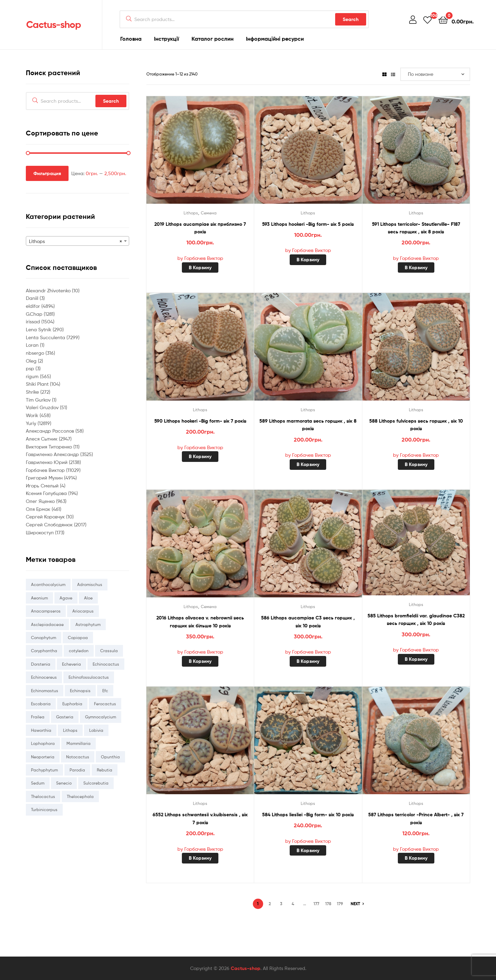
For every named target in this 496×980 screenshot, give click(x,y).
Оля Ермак (39, 509)
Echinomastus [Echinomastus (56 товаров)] (45, 691)
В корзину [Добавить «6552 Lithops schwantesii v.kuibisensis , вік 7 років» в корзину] (200, 858)
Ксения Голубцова (47, 493)
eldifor (34, 306)
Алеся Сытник (42, 439)
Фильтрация (47, 173)
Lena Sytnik (39, 329)
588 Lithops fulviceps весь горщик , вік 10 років (416, 425)
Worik (33, 415)
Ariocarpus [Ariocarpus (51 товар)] (83, 611)
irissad (34, 321)
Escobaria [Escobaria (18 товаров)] (41, 704)
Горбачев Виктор (46, 470)
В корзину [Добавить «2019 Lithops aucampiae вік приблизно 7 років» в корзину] (200, 267)
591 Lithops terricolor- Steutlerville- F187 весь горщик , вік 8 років (416, 228)
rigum (33, 376)
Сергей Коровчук (46, 517)
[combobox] (77, 241)
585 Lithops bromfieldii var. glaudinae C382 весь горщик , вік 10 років (416, 620)
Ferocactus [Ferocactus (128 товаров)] (105, 704)
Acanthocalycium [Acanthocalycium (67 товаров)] (48, 584)
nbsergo (36, 353)
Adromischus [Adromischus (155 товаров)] (90, 584)
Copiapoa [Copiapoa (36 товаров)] (78, 638)
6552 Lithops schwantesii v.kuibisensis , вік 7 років (200, 819)
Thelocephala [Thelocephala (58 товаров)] (80, 796)
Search (351, 19)
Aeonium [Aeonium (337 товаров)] (39, 598)
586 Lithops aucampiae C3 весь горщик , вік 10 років (308, 622)
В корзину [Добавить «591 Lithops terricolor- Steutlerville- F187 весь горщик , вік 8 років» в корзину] (416, 267)
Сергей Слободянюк (50, 524)
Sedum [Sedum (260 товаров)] (38, 783)
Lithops (191, 213)
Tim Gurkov (39, 400)
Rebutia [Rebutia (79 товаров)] (105, 770)
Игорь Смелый (43, 486)
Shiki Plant (38, 384)
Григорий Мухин (45, 478)
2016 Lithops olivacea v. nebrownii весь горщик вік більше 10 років (200, 622)
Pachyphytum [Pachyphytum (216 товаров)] (44, 770)
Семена (209, 213)
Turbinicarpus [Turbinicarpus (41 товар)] (44, 810)
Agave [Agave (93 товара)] (66, 598)
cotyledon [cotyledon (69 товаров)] (79, 651)
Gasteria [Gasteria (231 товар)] (65, 717)
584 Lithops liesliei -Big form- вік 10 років (308, 815)
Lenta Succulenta (46, 337)
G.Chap (35, 314)
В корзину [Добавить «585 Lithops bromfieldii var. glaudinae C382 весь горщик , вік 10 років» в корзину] (416, 659)
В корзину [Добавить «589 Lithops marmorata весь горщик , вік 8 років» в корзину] (308, 464)
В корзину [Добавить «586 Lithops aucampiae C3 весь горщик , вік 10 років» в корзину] (308, 661)
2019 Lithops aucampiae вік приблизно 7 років (200, 228)
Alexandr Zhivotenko (49, 290)
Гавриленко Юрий (47, 462)
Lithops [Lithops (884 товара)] (70, 730)
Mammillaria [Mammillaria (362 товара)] (79, 743)
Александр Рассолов (51, 431)
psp (31, 368)
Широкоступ (40, 532)
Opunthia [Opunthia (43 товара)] (110, 757)
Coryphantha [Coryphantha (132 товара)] (44, 651)
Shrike (33, 392)
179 (340, 904)
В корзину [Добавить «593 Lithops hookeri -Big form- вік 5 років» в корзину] (308, 260)
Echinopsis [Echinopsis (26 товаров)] (80, 691)
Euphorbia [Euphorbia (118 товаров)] (72, 704)
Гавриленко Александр (53, 454)
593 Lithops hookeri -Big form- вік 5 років (308, 224)
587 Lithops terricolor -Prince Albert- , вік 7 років (416, 819)
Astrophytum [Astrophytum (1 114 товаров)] (88, 624)
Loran (33, 345)
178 (328, 904)
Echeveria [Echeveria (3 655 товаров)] (71, 664)
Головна (131, 39)
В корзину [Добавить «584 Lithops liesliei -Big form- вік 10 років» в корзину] (308, 850)
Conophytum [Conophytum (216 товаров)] (44, 638)
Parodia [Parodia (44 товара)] (77, 770)
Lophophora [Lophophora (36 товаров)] (43, 743)
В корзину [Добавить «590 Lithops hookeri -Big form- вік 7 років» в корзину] (200, 456)
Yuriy (32, 423)
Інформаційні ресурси (275, 39)
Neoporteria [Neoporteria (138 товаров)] (43, 757)
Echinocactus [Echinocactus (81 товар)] (106, 664)
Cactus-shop (54, 24)
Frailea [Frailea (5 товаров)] (38, 717)
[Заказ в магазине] (435, 74)
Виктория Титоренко (50, 447)
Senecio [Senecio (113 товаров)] (64, 783)
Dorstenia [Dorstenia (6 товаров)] (41, 664)
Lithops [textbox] (75, 241)
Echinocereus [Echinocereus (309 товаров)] (44, 677)
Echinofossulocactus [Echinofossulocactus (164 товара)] (89, 677)
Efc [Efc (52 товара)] (105, 691)
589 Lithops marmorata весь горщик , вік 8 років (308, 425)
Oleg (32, 361)
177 (316, 904)
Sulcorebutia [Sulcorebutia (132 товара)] (96, 783)
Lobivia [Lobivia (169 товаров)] (96, 730)
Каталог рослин (213, 39)
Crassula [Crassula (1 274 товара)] (109, 651)
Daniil (33, 298)
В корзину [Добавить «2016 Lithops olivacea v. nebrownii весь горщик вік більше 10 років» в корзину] (200, 661)
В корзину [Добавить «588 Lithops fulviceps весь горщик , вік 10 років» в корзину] (416, 464)
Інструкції (167, 39)
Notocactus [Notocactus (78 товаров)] (78, 757)
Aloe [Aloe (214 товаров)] (88, 598)
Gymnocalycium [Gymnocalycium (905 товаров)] (101, 717)
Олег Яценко (41, 501)
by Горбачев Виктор (200, 258)
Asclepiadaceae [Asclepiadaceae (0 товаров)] (47, 624)
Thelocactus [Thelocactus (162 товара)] (43, 796)
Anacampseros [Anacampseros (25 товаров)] (46, 611)
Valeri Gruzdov (43, 407)
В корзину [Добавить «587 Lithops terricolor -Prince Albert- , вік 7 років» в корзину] (416, 858)
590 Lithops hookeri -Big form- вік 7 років (200, 421)
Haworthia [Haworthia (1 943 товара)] (41, 730)
